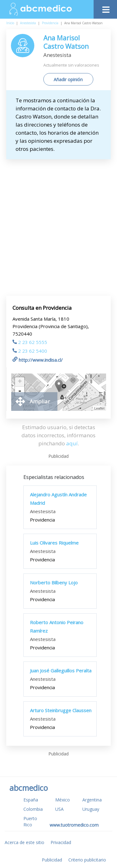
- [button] (20, 391)
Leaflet (99, 408)
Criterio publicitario (87, 860)
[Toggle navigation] (105, 8)
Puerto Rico (30, 822)
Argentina (92, 800)
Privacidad (61, 842)
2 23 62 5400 (30, 351)
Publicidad (52, 860)
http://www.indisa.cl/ (38, 360)
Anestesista (28, 23)
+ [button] (20, 382)
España (31, 800)
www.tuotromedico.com (74, 825)
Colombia (33, 809)
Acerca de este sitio (24, 842)
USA (59, 809)
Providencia (50, 23)
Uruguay (91, 809)
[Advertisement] (58, 221)
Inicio (10, 23)
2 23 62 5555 (30, 342)
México (63, 800)
